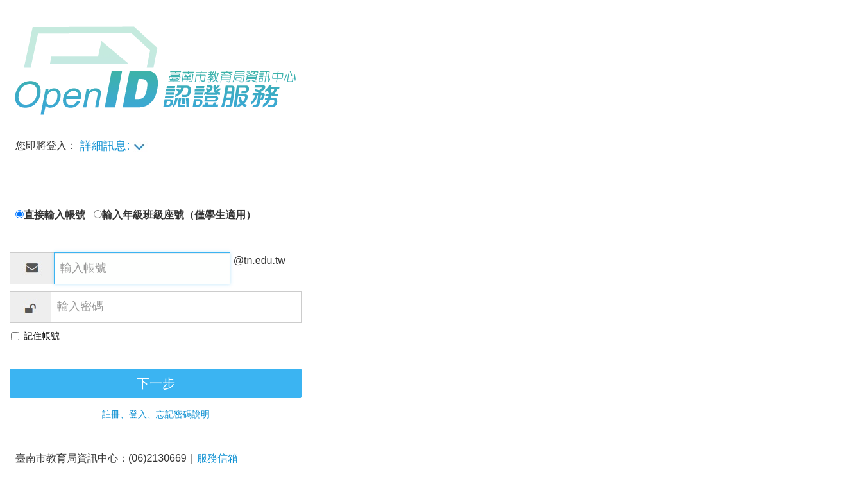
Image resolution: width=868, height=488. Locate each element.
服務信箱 (217, 458)
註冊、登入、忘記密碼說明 (156, 414)
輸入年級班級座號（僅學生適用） (179, 215)
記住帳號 (42, 336)
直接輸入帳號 (59, 215)
